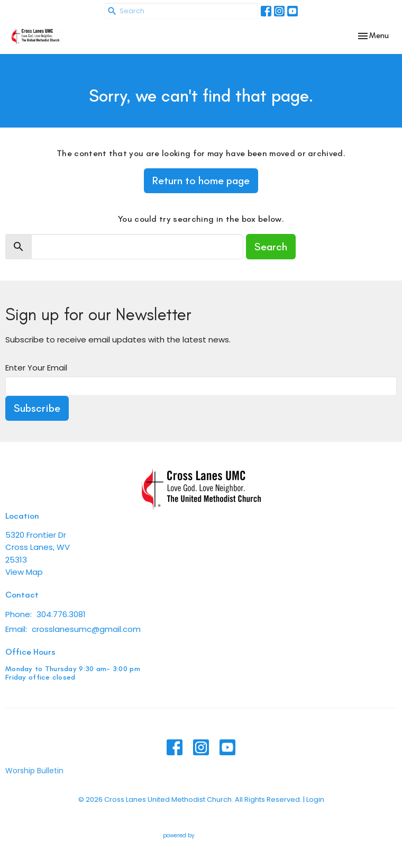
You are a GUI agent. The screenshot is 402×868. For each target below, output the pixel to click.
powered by (201, 836)
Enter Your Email (36, 368)
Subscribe (37, 408)
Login (315, 799)
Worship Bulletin (34, 771)
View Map (24, 572)
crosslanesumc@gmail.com (86, 629)
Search (271, 247)
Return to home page (201, 180)
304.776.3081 (61, 614)
